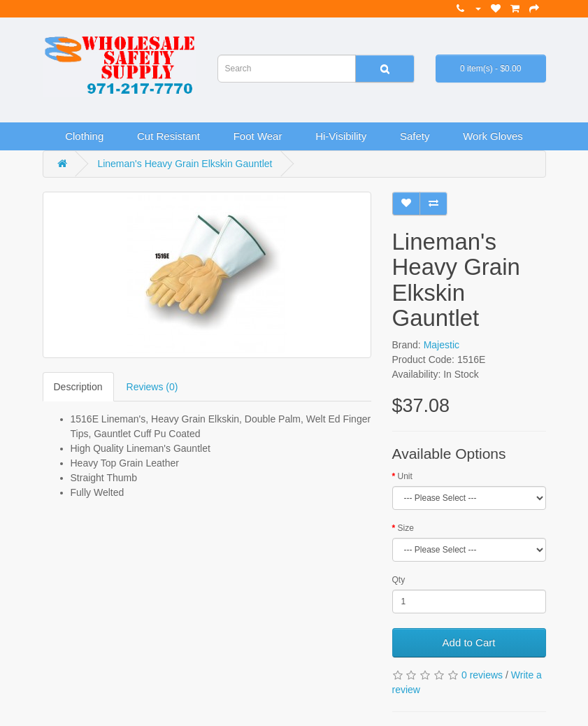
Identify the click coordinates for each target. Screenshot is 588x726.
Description (78, 387)
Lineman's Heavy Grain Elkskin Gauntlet (185, 164)
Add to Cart (469, 642)
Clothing (84, 136)
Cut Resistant (168, 136)
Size (406, 528)
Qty (399, 580)
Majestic (442, 345)
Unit (405, 476)
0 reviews (482, 675)
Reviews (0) (152, 387)
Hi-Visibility (341, 136)
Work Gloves (493, 136)
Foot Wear (258, 136)
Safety (415, 136)
